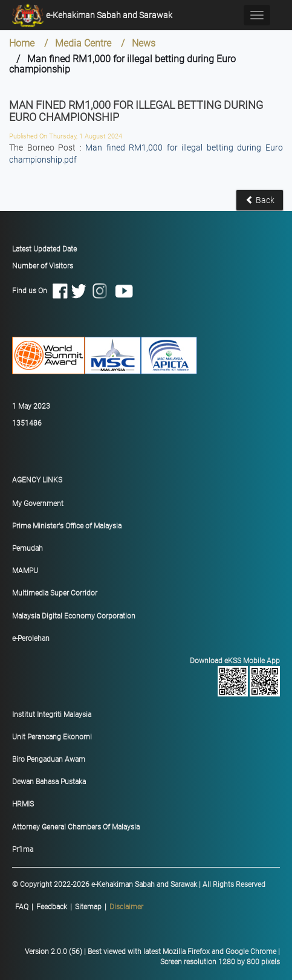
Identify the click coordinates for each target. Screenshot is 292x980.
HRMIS (23, 804)
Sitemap (88, 907)
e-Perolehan (31, 638)
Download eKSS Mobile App (149, 677)
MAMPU (25, 571)
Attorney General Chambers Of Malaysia (76, 827)
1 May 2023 (31, 406)
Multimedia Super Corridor (55, 593)
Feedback (52, 907)
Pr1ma (23, 849)
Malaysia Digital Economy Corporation (74, 616)
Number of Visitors (43, 266)
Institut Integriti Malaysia (52, 715)
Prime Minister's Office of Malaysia (67, 526)
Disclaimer (126, 907)
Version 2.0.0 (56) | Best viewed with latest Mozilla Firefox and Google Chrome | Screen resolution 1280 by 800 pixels (152, 957)
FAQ (22, 907)
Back (260, 200)
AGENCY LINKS (37, 480)
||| (79, 907)
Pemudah (28, 548)
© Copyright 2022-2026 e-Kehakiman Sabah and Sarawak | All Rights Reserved (139, 884)
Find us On (73, 290)
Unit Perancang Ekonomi (52, 737)
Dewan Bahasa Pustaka (49, 782)
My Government (38, 504)
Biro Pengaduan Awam (49, 759)
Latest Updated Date (44, 249)
